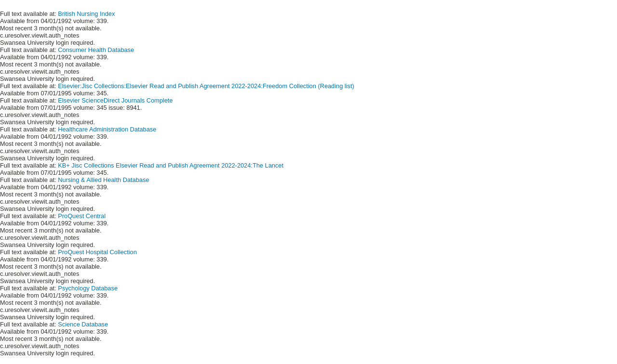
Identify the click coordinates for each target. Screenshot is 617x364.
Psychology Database (88, 288)
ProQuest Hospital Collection (97, 252)
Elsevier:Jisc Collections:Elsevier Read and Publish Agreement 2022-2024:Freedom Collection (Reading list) (206, 86)
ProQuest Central (82, 216)
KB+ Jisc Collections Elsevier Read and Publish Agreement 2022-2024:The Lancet (171, 165)
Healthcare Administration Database (107, 129)
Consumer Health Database (96, 50)
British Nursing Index (86, 14)
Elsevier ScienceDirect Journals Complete (115, 100)
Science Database (83, 324)
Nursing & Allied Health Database (103, 180)
